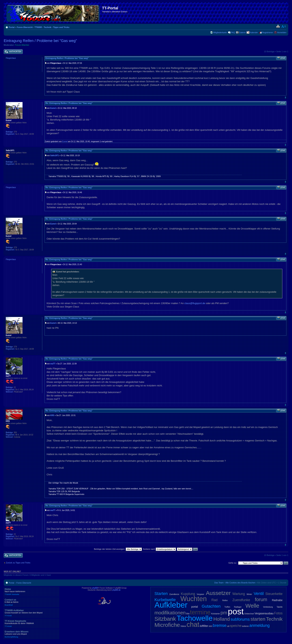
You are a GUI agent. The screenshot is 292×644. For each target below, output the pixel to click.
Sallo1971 (55, 155)
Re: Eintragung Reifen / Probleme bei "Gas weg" (69, 103)
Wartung (239, 594)
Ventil (259, 594)
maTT (53, 364)
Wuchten (194, 599)
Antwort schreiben (13, 52)
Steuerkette (274, 594)
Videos (183, 626)
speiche (236, 626)
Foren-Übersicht (25, 27)
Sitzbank (165, 619)
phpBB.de (116, 590)
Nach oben (285, 97)
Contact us (32, 602)
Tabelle (280, 607)
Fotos (278, 613)
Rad (214, 600)
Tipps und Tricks (61, 27)
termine (200, 612)
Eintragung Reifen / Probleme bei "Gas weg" (40, 41)
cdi (228, 626)
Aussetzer (218, 593)
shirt (211, 626)
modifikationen (170, 613)
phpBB (95, 588)
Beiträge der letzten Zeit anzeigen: (118, 549)
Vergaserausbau (264, 613)
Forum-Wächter (22, 45)
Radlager (238, 607)
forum (261, 599)
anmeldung (260, 625)
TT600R (38, 27)
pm (224, 613)
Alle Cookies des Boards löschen (240, 583)
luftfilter (204, 626)
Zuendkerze (174, 594)
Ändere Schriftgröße (284, 26)
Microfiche (167, 625)
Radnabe (277, 600)
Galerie (242, 32)
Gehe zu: (233, 563)
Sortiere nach (159, 549)
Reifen (225, 600)
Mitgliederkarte (220, 32)
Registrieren (268, 32)
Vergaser (200, 594)
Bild (188, 614)
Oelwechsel (249, 614)
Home (32, 592)
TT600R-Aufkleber (32, 613)
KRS (52, 415)
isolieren (245, 626)
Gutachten (211, 606)
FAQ (233, 32)
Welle (252, 606)
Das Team (219, 583)
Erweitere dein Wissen (32, 634)
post (236, 611)
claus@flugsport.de (195, 303)
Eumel (53, 108)
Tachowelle (195, 618)
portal (195, 607)
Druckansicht (278, 26)
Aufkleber (171, 605)
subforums (240, 619)
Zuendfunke (241, 600)
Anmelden (282, 32)
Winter (249, 594)
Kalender (254, 32)
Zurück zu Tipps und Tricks (18, 563)
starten (258, 619)
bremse (220, 625)
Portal (12, 27)
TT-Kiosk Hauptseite (32, 623)
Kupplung (188, 594)
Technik (48, 27)
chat (193, 625)
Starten (161, 594)
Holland (222, 619)
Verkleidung (268, 607)
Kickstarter (216, 614)
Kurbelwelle (165, 600)
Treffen (227, 607)
